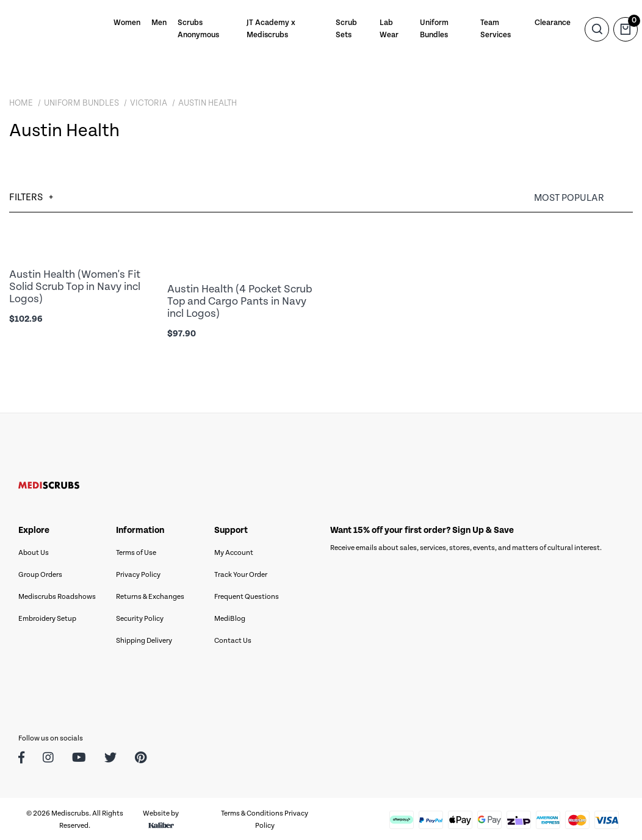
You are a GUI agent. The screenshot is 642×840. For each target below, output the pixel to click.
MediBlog (230, 617)
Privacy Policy (138, 573)
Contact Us (233, 639)
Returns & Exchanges (150, 595)
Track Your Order (241, 573)
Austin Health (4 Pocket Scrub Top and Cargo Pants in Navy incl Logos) (240, 301)
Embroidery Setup (47, 617)
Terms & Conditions (252, 812)
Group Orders (40, 573)
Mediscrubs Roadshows (57, 595)
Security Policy (140, 617)
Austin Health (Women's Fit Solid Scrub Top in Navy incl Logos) (75, 286)
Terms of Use (136, 551)
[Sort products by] (583, 198)
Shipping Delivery (144, 639)
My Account (234, 551)
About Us (34, 551)
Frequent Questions (247, 595)
